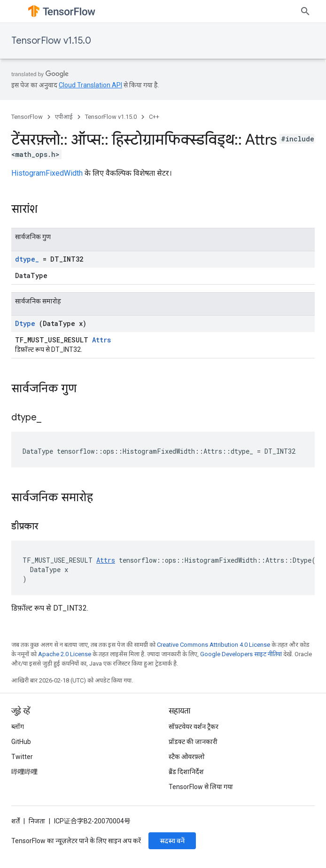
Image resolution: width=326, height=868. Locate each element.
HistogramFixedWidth (47, 173)
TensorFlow (27, 117)
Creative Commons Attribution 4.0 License (213, 645)
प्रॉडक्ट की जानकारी (193, 742)
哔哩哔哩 (24, 772)
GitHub (21, 742)
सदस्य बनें (172, 841)
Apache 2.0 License (65, 654)
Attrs (101, 340)
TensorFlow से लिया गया (201, 787)
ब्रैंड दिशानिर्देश (186, 772)
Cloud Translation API (90, 85)
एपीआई (64, 117)
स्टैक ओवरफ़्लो (187, 757)
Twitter (22, 757)
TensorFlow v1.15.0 (51, 41)
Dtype (25, 323)
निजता (37, 821)
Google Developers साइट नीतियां (241, 654)
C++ (154, 117)
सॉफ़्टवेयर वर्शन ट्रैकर (194, 727)
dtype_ (27, 259)
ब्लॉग (18, 727)
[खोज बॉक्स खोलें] (305, 11)
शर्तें (16, 821)
